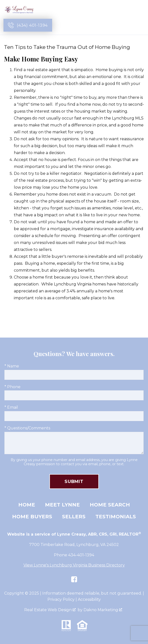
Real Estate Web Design (50, 610)
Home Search (110, 505)
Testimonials (116, 517)
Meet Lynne (62, 505)
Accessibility (89, 599)
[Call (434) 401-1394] (28, 25)
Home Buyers (32, 517)
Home (27, 505)
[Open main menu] (139, 25)
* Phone (12, 387)
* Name (12, 366)
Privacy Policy (61, 599)
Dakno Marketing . (103, 610)
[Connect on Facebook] (74, 579)
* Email (11, 407)
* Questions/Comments (27, 428)
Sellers (74, 517)
